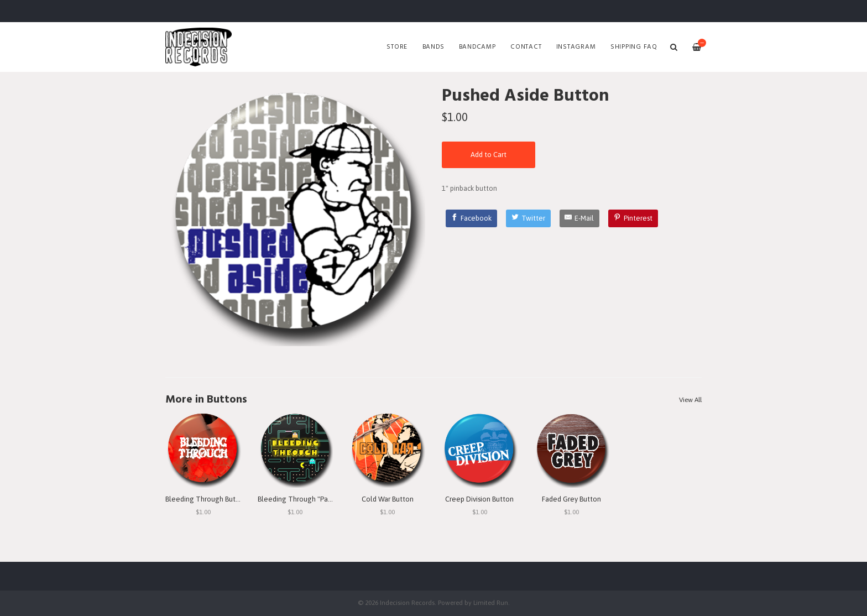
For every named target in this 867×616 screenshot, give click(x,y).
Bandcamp (477, 47)
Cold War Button (388, 499)
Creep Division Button (479, 499)
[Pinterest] (633, 218)
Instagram (576, 47)
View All (690, 400)
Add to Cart (489, 155)
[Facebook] (472, 218)
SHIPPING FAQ (634, 47)
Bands (433, 47)
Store (397, 47)
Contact (526, 47)
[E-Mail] (580, 218)
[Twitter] (528, 218)
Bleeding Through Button (206, 499)
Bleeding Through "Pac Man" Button (315, 499)
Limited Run (491, 602)
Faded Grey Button (571, 499)
